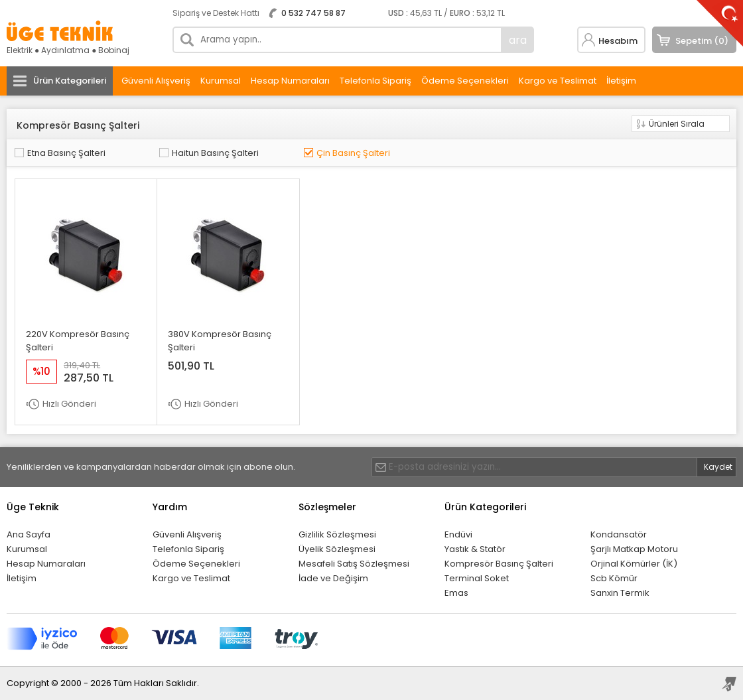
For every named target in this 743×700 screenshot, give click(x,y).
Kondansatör (619, 534)
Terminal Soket (477, 578)
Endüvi (458, 534)
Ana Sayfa (29, 534)
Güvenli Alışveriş (156, 81)
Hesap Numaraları (290, 81)
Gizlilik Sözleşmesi (337, 534)
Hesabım (618, 41)
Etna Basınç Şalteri (66, 153)
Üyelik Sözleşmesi (337, 549)
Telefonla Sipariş (375, 81)
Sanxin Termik (620, 593)
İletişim (621, 81)
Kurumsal (221, 81)
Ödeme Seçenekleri (465, 81)
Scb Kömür (614, 578)
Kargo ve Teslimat (558, 81)
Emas (456, 593)
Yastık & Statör (475, 549)
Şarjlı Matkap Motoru (634, 549)
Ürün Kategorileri (70, 81)
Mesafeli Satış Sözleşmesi (354, 564)
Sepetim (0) (702, 41)
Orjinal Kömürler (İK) (634, 564)
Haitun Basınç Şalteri (215, 153)
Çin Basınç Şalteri (353, 153)
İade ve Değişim (333, 578)
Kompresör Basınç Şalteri (499, 564)
